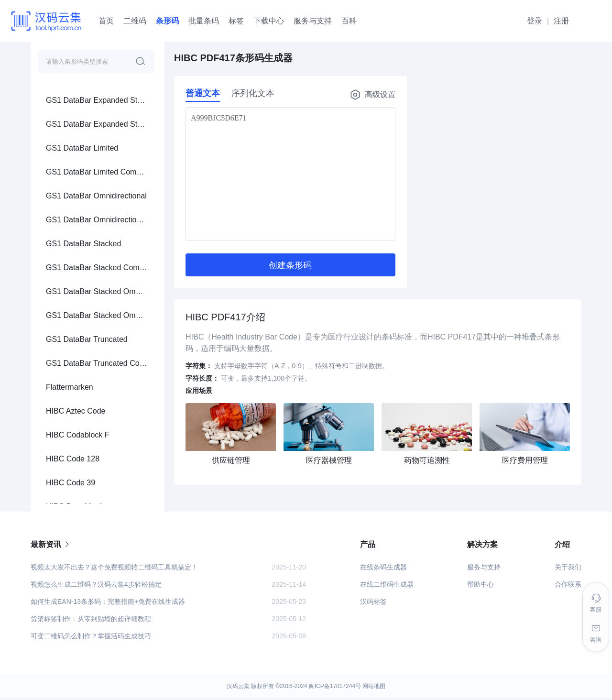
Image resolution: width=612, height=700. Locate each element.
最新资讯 (51, 546)
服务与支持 (484, 569)
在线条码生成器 (383, 569)
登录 (535, 21)
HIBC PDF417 (70, 279)
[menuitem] (98, 87)
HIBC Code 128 (73, 159)
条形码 (167, 21)
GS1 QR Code (71, 422)
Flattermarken (70, 88)
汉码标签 (373, 603)
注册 (561, 21)
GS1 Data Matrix (74, 446)
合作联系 (568, 586)
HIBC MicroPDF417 (79, 255)
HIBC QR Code (72, 303)
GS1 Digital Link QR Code (90, 470)
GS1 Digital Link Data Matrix (94, 494)
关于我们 (568, 569)
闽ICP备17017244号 (335, 688)
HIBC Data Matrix (76, 207)
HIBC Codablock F (78, 136)
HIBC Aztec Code (76, 112)
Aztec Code (66, 399)
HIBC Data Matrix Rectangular (97, 231)
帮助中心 (481, 586)
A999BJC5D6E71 (290, 174)
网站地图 (374, 688)
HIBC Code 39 (71, 183)
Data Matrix (66, 375)
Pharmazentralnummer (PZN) (96, 327)
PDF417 (60, 351)
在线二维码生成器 (387, 586)
